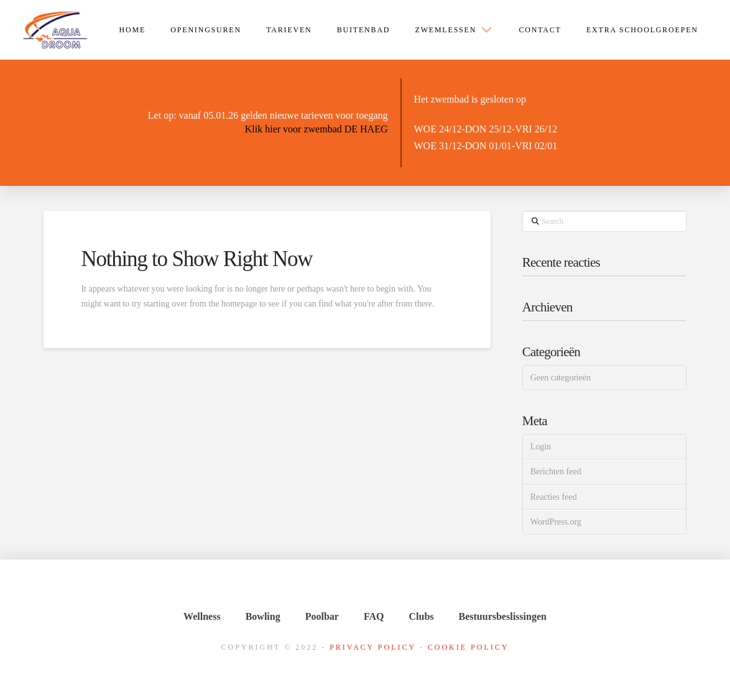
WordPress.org (556, 522)
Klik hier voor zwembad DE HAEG (316, 129)
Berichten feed (556, 472)
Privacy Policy (373, 647)
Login (541, 447)
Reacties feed (554, 497)
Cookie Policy (469, 647)
